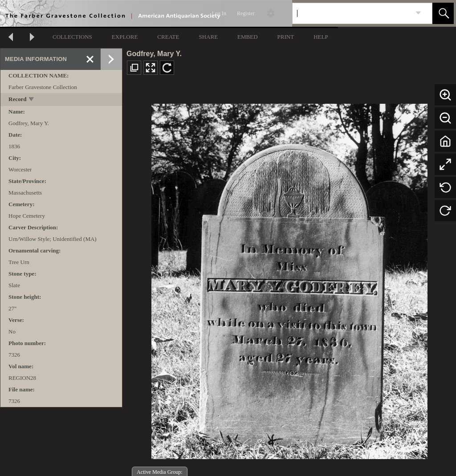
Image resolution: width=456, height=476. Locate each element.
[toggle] (32, 100)
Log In (219, 13)
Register (246, 13)
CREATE (168, 37)
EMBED (248, 37)
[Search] (352, 13)
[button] (443, 13)
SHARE (208, 37)
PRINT (286, 37)
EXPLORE (125, 37)
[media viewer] (289, 279)
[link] (418, 13)
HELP (321, 37)
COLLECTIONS (72, 37)
